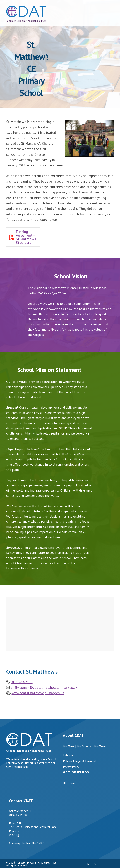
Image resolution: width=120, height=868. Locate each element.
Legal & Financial (85, 761)
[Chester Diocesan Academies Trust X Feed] (88, 864)
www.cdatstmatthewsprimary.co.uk (38, 693)
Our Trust (69, 746)
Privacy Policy (71, 767)
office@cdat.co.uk (20, 811)
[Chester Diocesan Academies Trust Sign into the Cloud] (94, 864)
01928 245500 (18, 815)
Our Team (100, 746)
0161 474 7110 (22, 682)
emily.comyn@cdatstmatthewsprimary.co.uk (44, 687)
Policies (68, 761)
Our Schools (84, 746)
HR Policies (70, 783)
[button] (114, 13)
